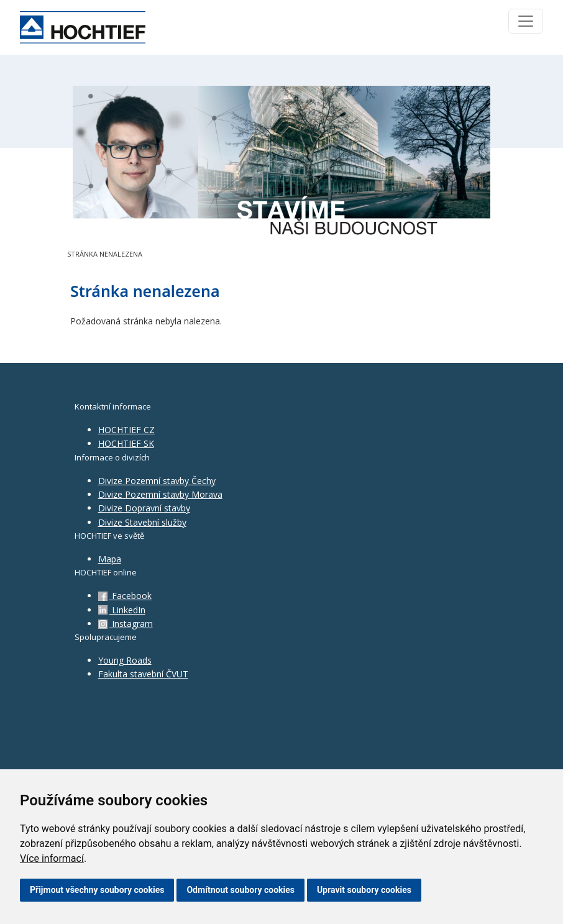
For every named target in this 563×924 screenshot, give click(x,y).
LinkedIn (122, 610)
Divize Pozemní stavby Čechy (157, 481)
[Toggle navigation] (526, 21)
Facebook (125, 596)
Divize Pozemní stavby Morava (160, 494)
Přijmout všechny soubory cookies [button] (97, 890)
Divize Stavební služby (142, 522)
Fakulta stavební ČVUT (143, 674)
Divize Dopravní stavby (144, 508)
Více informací (52, 858)
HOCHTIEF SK (126, 443)
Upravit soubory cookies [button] (364, 890)
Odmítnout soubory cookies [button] (240, 890)
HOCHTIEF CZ (126, 430)
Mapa (110, 559)
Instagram (126, 624)
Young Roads (125, 660)
